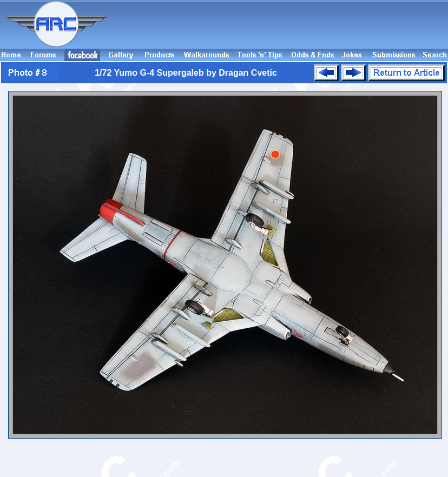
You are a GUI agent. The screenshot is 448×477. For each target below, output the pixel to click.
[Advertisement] (381, 29)
